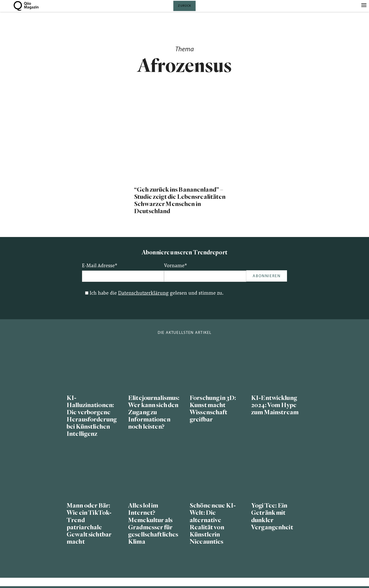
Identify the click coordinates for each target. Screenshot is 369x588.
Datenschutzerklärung (143, 293)
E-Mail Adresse (100, 266)
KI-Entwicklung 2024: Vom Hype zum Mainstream (275, 405)
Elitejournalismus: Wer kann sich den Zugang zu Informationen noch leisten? (154, 412)
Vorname (176, 266)
